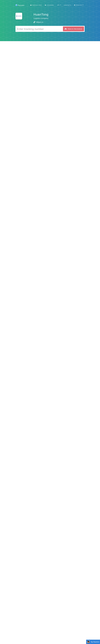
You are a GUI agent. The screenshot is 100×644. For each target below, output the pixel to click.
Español (28, 637)
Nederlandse (50, 637)
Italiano (64, 637)
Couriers (49, 5)
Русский (83, 637)
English (16, 637)
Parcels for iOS (66, 612)
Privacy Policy (56, 631)
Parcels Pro (36, 5)
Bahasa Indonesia (73, 637)
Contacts (68, 5)
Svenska (58, 637)
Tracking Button (71, 631)
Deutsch (42, 637)
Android (48, 570)
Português (35, 637)
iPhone (39, 570)
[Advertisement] (50, 56)
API (81, 631)
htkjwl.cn (40, 22)
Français (22, 637)
